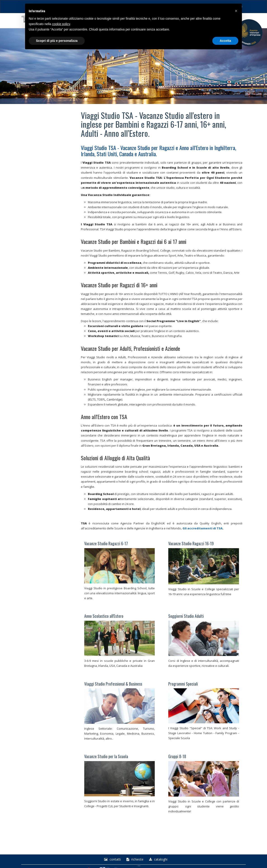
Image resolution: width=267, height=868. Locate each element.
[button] (236, 11)
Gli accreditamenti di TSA (203, 528)
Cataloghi (158, 859)
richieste (134, 859)
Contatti (112, 859)
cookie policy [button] (61, 24)
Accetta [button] (225, 41)
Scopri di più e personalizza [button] (57, 41)
